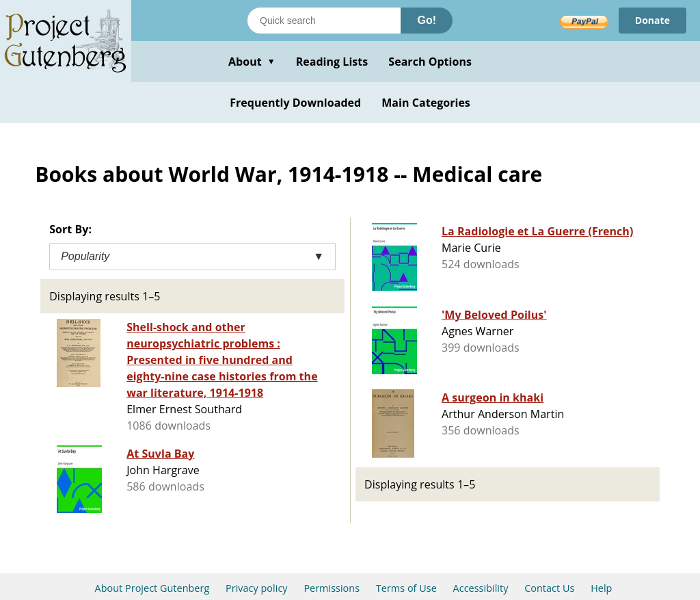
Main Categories (426, 103)
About (252, 62)
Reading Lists (332, 62)
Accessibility (481, 588)
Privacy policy (257, 588)
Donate (652, 20)
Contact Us (549, 588)
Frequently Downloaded (295, 103)
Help (601, 588)
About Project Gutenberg (152, 588)
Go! (427, 20)
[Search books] (324, 21)
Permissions (332, 588)
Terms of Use (406, 588)
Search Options (430, 62)
